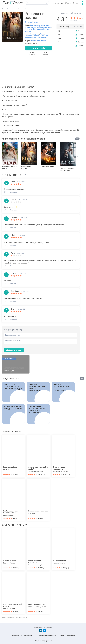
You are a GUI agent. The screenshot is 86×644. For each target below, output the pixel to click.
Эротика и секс (43, 25)
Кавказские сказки (38, 41)
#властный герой (32, 36)
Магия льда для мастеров (14, 368)
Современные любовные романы (38, 27)
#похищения (34, 34)
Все (77, 139)
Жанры (68, 3)
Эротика (29, 29)
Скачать (81, 31)
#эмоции (43, 34)
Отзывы (76, 3)
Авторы (61, 3)
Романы (33, 25)
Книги (53, 3)
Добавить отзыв (14, 350)
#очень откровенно (40, 38)
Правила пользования (48, 635)
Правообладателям (68, 635)
